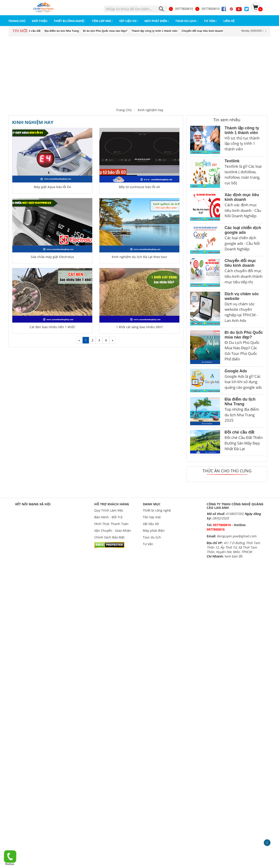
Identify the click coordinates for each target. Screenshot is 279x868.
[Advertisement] (139, 71)
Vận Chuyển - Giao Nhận (113, 531)
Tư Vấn (148, 544)
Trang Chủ (124, 110)
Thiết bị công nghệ (157, 510)
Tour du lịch (152, 537)
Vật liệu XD (151, 524)
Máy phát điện (154, 531)
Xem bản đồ (234, 556)
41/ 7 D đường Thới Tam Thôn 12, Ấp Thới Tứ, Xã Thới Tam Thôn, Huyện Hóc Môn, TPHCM (233, 547)
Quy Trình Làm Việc (109, 510)
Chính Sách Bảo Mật (109, 537)
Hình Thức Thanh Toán (111, 524)
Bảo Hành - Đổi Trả (108, 517)
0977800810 (181, 9)
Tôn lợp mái (152, 517)
